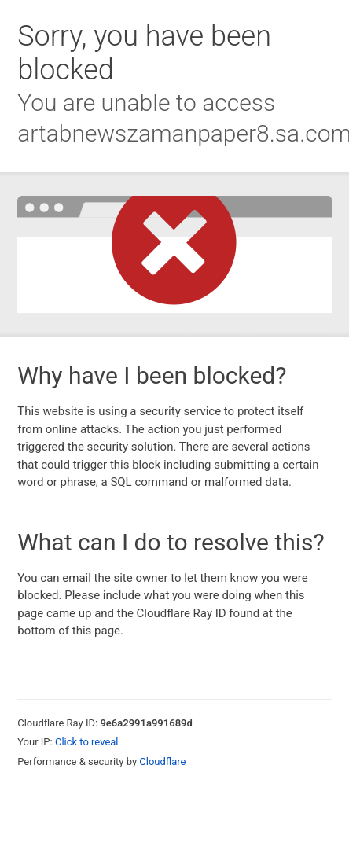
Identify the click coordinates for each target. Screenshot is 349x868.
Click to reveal (87, 742)
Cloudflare (162, 761)
